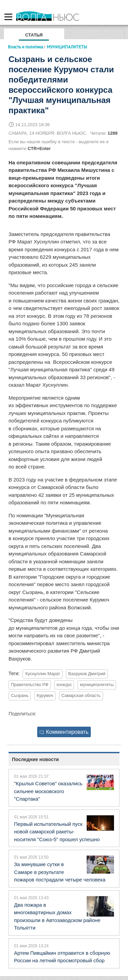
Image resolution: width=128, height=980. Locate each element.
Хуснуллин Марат (42, 674)
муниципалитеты (97, 685)
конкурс (64, 685)
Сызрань (20, 696)
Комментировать (64, 732)
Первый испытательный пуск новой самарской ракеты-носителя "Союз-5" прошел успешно (57, 832)
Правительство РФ (30, 685)
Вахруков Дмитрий (87, 674)
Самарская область (81, 696)
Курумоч (45, 696)
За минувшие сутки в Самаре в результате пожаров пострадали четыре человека (60, 872)
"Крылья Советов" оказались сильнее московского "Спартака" (48, 791)
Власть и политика (25, 47)
